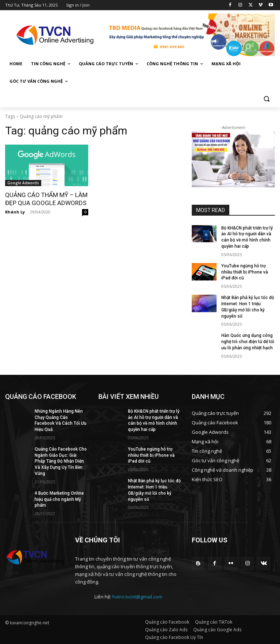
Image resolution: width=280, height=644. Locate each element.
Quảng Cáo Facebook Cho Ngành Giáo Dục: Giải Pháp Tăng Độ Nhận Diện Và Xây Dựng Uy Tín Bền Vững (61, 461)
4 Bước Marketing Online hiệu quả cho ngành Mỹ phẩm (59, 499)
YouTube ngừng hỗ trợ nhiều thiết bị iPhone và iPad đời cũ (245, 272)
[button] (266, 99)
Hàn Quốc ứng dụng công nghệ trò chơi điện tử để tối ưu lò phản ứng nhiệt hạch (248, 342)
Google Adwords (23, 183)
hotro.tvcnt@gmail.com (137, 597)
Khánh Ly (15, 212)
